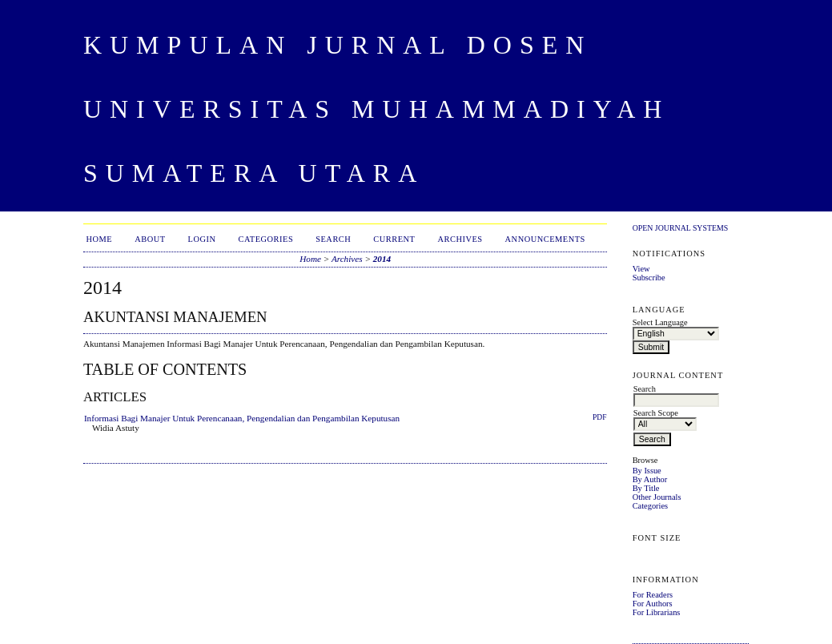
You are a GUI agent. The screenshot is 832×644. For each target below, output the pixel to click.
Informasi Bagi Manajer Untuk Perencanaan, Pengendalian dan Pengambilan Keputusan (242, 418)
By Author (650, 479)
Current (394, 239)
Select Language (660, 322)
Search (333, 239)
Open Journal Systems (681, 228)
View (641, 269)
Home (99, 239)
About (150, 239)
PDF (599, 417)
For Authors (653, 604)
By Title (646, 488)
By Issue (647, 471)
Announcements (545, 239)
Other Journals (657, 497)
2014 (382, 259)
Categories (650, 506)
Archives (460, 239)
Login (202, 239)
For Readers (653, 595)
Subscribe (649, 278)
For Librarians (657, 612)
